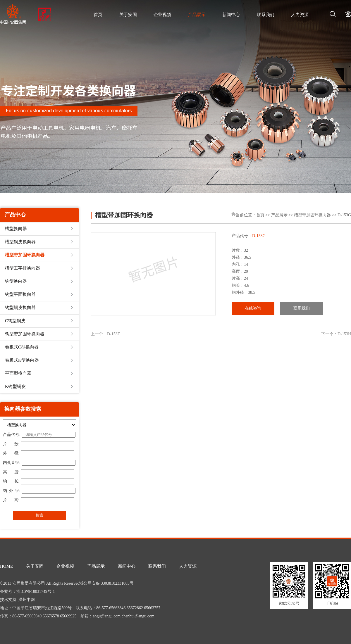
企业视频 (162, 15)
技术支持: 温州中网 (17, 600)
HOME (6, 567)
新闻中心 (231, 15)
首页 (98, 15)
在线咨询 (253, 309)
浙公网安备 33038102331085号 (106, 584)
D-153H (344, 334)
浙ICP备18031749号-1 (36, 592)
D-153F (113, 334)
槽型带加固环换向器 (312, 215)
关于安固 (128, 15)
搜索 (39, 515)
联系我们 (266, 15)
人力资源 (300, 15)
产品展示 (197, 15)
